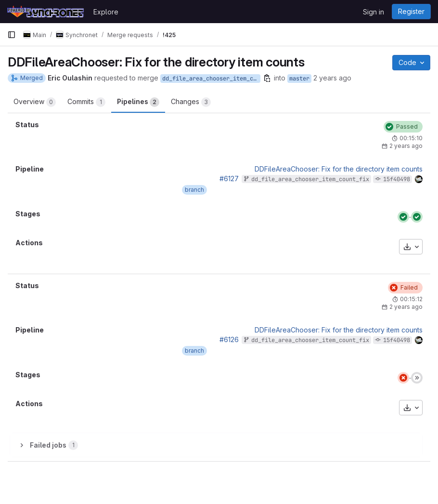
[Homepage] (45, 12)
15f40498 (397, 179)
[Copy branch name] (267, 78)
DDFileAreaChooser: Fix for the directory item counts (339, 169)
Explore (106, 12)
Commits (86, 102)
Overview (35, 102)
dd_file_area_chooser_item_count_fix (211, 79)
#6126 (229, 339)
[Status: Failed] (405, 288)
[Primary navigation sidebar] (12, 35)
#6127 (229, 179)
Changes (191, 102)
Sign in (374, 12)
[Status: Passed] (403, 127)
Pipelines (138, 102)
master (299, 79)
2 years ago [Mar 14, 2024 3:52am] (332, 78)
